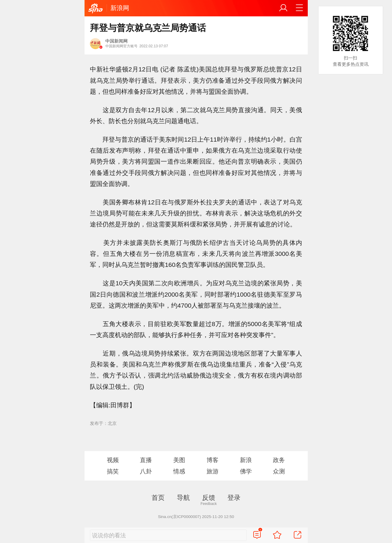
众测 (279, 471)
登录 (234, 498)
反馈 (209, 498)
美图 (179, 460)
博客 (213, 460)
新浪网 (120, 8)
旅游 (213, 471)
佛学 (246, 471)
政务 (279, 460)
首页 (158, 498)
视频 (113, 460)
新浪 (246, 460)
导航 (183, 498)
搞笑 (113, 471)
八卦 (146, 471)
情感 (179, 471)
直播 (146, 460)
